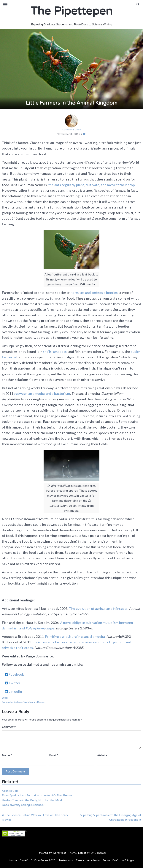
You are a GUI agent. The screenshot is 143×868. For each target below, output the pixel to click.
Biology (18, 702)
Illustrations (66, 860)
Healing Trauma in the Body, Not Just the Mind (32, 800)
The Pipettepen (71, 11)
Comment (9, 727)
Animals (7, 702)
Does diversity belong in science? (23, 805)
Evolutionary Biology (35, 702)
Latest (82, 853)
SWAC (24, 860)
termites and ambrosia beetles (95, 293)
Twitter (13, 683)
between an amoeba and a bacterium (42, 393)
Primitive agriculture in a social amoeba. (76, 636)
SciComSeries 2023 (43, 860)
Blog (5, 698)
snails (47, 352)
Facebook (14, 674)
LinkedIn (13, 691)
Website (102, 755)
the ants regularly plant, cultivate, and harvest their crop (92, 185)
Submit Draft (111, 860)
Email (54, 755)
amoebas (60, 352)
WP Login (128, 860)
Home (13, 860)
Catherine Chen (71, 123)
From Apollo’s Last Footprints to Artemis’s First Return (37, 795)
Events (80, 860)
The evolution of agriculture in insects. (99, 608)
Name (7, 755)
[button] (138, 4)
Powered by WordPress (51, 853)
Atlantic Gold (10, 791)
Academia (93, 860)
